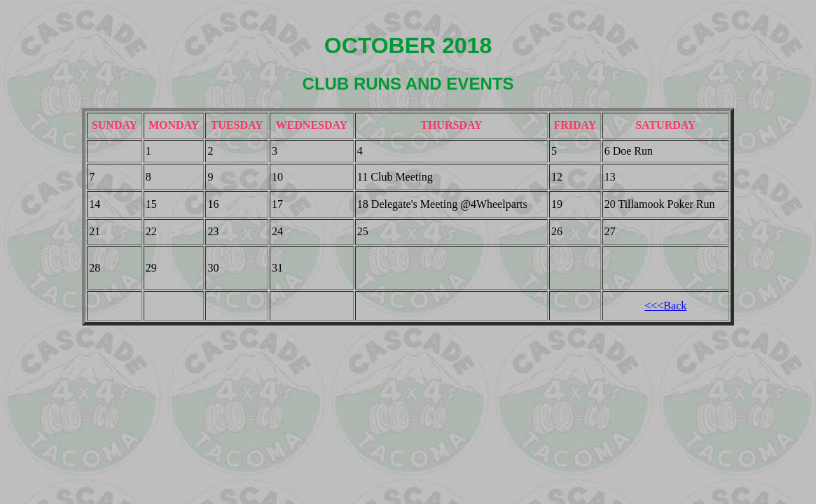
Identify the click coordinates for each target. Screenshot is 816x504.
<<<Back (665, 306)
